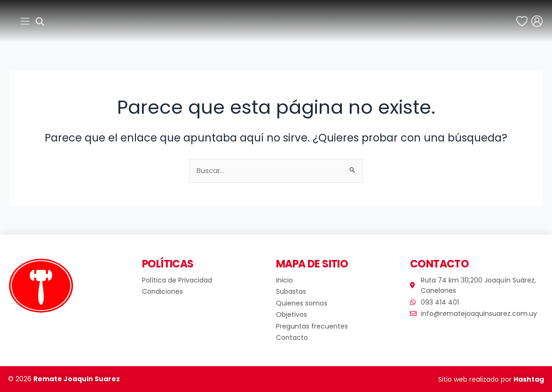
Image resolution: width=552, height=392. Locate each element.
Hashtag (529, 379)
